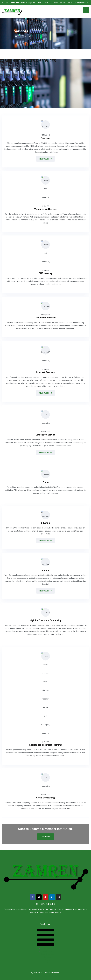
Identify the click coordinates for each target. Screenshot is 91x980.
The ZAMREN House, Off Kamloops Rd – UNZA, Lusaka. (26, 3)
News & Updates (48, 954)
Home (17, 36)
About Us (48, 948)
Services (48, 957)
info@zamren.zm (82, 3)
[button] (46, 937)
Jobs (48, 963)
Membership (47, 951)
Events (47, 960)
